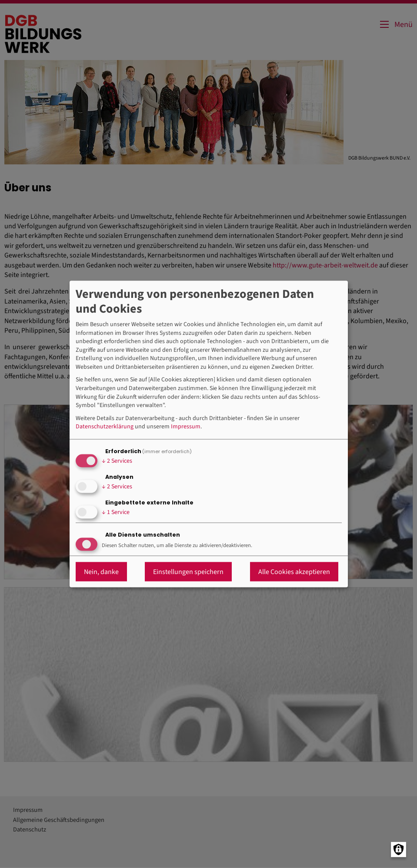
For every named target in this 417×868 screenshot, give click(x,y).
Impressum (186, 427)
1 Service (116, 512)
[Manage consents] (399, 850)
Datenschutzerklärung (105, 427)
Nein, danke (101, 571)
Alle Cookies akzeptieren (294, 571)
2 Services (117, 461)
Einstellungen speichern (188, 571)
